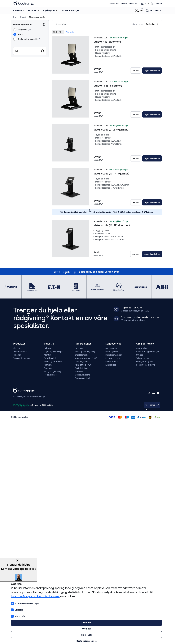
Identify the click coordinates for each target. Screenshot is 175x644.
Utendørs (79, 348)
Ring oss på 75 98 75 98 (131, 308)
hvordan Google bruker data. (30, 596)
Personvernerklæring (146, 365)
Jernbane (48, 368)
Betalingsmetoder (114, 355)
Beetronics (18, 390)
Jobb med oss (142, 358)
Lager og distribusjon (53, 352)
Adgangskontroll (82, 378)
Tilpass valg (87, 635)
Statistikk (17, 610)
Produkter (18, 10)
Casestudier (142, 348)
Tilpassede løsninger (70, 10)
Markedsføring (20, 616)
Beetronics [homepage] (24, 3)
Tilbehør (17, 355)
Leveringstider (112, 352)
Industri (47, 348)
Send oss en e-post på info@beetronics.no (140, 317)
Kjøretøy (48, 365)
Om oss (124, 3)
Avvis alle (86, 629)
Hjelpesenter (111, 348)
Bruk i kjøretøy (81, 355)
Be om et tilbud (115, 3)
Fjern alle (70, 32)
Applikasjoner (49, 10)
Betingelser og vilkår (145, 362)
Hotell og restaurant (53, 362)
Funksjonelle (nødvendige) (25, 603)
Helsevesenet (50, 375)
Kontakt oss (133, 3)
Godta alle (86, 623)
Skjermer (17, 348)
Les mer (136, 71)
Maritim (48, 355)
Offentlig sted (81, 362)
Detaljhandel (50, 358)
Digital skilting (81, 368)
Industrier (32, 10)
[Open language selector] (145, 3)
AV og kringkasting (52, 371)
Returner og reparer (115, 358)
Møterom (79, 371)
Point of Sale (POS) (83, 365)
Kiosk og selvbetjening (85, 352)
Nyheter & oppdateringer (148, 352)
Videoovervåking (82, 375)
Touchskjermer (20, 352)
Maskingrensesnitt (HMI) (86, 358)
